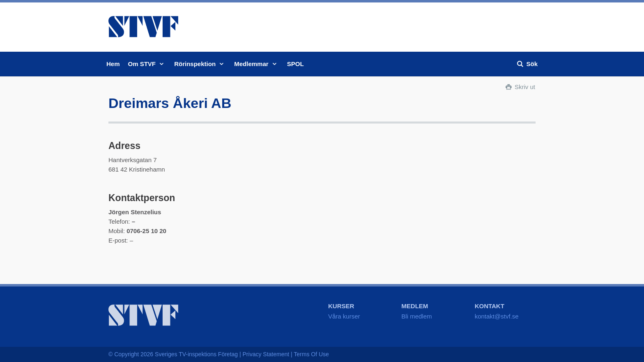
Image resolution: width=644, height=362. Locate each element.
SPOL (296, 64)
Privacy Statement (266, 354)
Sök (527, 64)
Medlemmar (256, 64)
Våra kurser (344, 316)
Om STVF (147, 64)
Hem (113, 64)
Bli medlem (416, 316)
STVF (143, 27)
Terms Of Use (311, 354)
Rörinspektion (200, 64)
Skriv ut (520, 87)
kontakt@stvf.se (497, 316)
